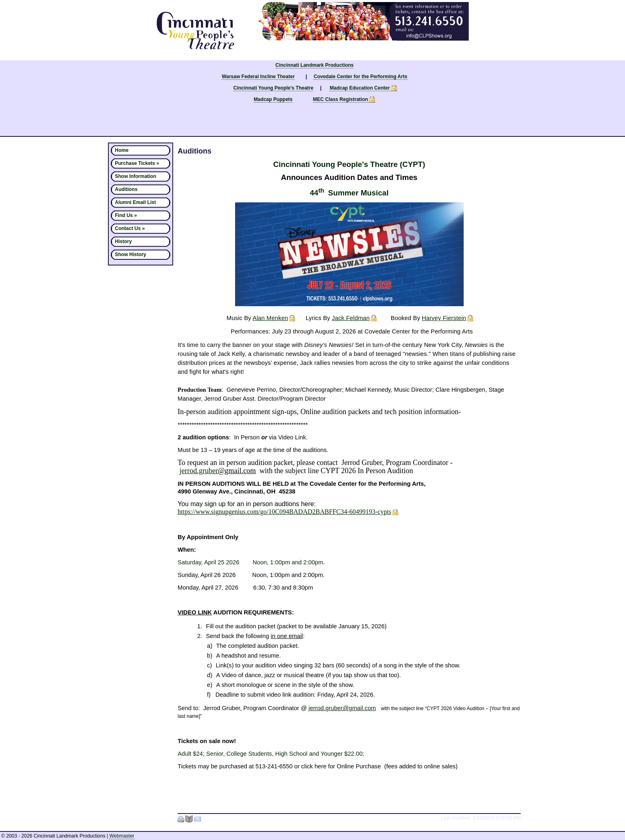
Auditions (126, 189)
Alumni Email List (135, 202)
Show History (131, 254)
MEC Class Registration (340, 99)
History (123, 241)
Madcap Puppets (273, 99)
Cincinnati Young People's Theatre (273, 88)
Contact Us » (130, 228)
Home (122, 150)
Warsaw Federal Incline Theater (258, 77)
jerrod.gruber (218, 471)
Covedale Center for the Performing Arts (361, 77)
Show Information (135, 176)
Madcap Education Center (360, 88)
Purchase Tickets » (137, 163)
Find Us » (126, 215)
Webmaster (122, 836)
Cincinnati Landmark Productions (315, 65)
